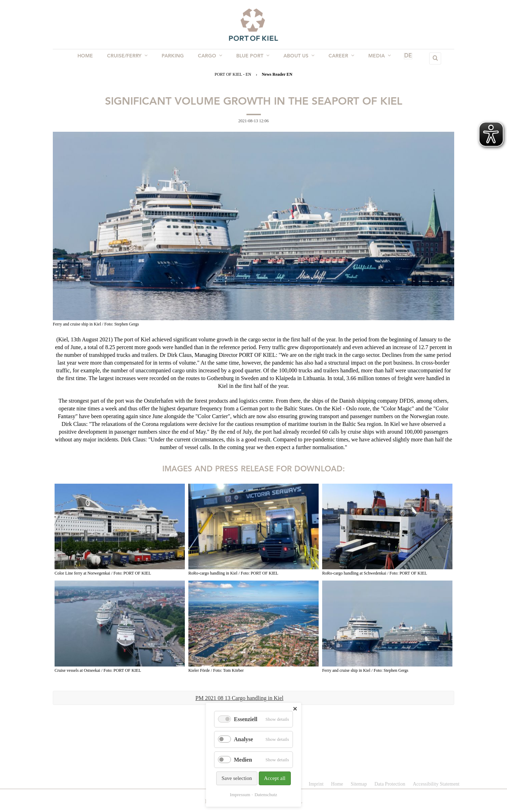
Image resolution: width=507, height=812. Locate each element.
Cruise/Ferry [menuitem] (131, 58)
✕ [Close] (295, 709)
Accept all (275, 778)
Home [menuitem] (90, 58)
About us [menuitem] (297, 58)
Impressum (240, 795)
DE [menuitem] (398, 58)
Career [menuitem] (338, 58)
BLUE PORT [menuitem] (252, 58)
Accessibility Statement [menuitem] (436, 784)
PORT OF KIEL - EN (233, 74)
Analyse (243, 739)
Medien (243, 760)
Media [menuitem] (375, 58)
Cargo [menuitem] (211, 58)
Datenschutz (266, 795)
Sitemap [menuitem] (359, 784)
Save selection (237, 778)
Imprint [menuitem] (316, 784)
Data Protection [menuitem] (390, 784)
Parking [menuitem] (175, 58)
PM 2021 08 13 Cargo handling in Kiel (239, 698)
